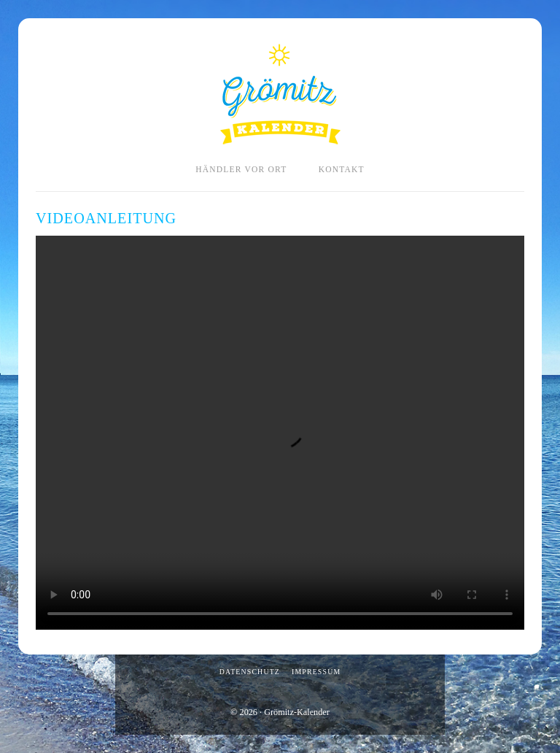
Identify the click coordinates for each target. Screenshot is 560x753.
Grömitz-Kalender (280, 94)
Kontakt (342, 169)
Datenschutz (250, 672)
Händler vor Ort (241, 169)
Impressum (316, 672)
